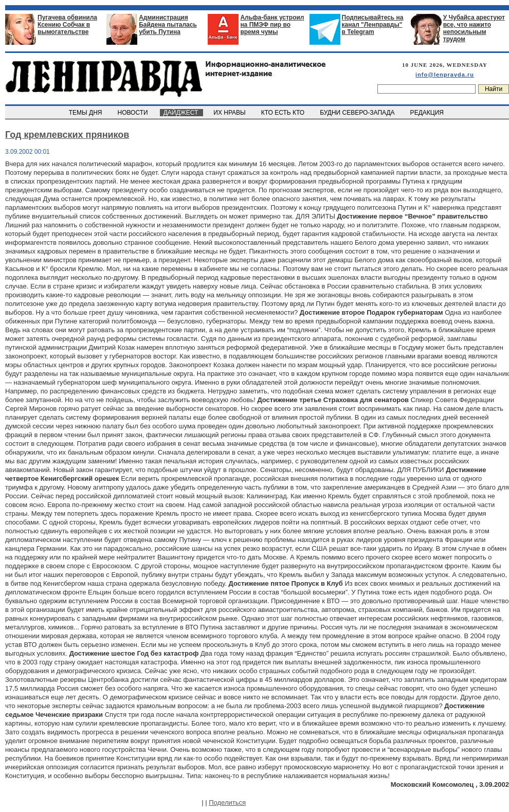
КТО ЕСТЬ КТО (284, 113)
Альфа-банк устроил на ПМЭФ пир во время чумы (272, 25)
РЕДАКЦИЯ (428, 113)
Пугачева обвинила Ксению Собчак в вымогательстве (67, 25)
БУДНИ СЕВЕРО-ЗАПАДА (358, 113)
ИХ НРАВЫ (231, 113)
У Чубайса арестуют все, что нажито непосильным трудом (474, 28)
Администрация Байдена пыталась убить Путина (168, 25)
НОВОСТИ (134, 113)
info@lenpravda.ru (445, 75)
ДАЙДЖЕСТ (181, 113)
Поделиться (227, 802)
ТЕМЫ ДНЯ (86, 113)
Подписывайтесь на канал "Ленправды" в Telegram (373, 25)
